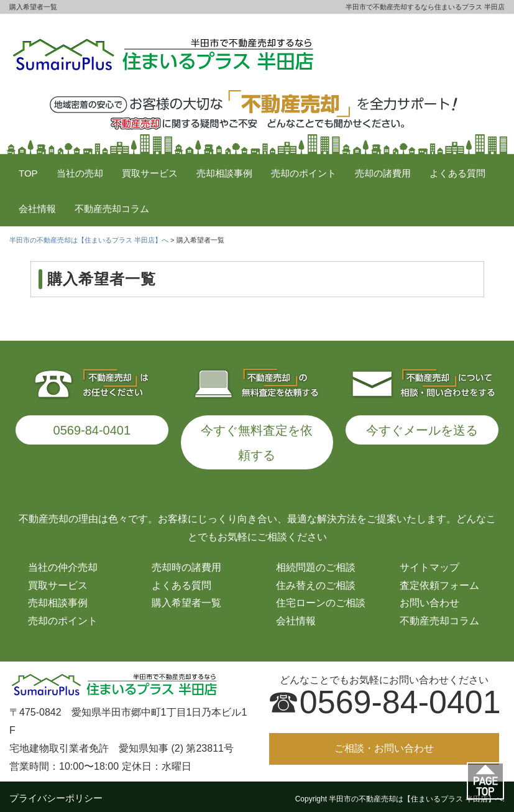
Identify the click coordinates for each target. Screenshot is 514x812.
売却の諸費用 (383, 173)
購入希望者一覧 (186, 598)
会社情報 (37, 209)
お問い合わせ (429, 598)
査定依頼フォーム (439, 581)
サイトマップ (429, 563)
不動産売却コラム (112, 209)
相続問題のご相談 (316, 563)
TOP (28, 173)
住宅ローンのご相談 (321, 598)
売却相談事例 (224, 173)
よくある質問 (457, 173)
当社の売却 (80, 173)
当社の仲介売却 (63, 563)
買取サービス (150, 173)
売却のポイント (304, 173)
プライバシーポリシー (56, 794)
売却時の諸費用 (186, 563)
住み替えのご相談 (316, 581)
